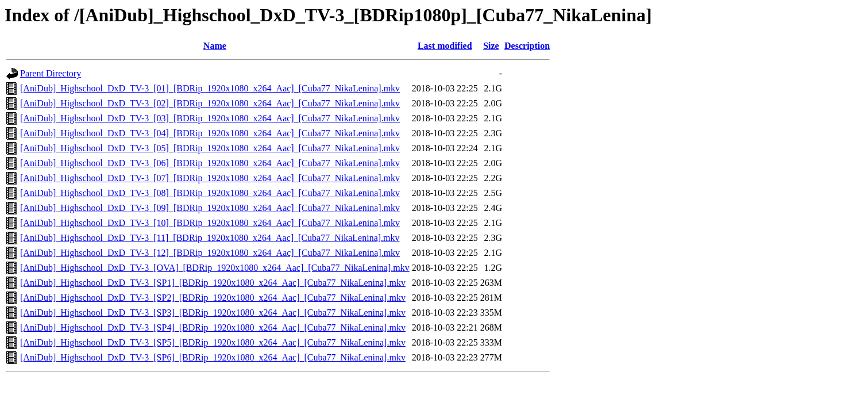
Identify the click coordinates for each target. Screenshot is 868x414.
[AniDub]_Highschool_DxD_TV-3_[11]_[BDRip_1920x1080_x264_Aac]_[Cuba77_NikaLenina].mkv (210, 238)
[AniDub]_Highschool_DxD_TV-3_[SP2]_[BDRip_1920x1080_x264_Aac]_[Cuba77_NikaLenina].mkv (213, 298)
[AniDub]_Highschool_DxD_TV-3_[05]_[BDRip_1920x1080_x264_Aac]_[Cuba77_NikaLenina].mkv (210, 148)
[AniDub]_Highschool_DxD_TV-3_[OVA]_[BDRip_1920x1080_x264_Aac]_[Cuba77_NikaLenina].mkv (215, 268)
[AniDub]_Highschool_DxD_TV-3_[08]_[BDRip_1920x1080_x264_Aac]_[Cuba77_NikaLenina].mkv (210, 193)
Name (215, 46)
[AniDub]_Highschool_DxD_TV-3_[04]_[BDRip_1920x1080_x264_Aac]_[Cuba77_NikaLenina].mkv (210, 133)
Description (527, 46)
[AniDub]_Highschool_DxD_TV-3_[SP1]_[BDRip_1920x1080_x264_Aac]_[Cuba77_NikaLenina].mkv (213, 283)
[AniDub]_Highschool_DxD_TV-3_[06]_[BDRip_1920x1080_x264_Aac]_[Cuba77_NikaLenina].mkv (210, 163)
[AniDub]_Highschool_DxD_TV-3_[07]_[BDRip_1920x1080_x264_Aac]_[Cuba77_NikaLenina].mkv (210, 178)
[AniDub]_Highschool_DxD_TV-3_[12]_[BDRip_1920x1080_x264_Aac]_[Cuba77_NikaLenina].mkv (210, 253)
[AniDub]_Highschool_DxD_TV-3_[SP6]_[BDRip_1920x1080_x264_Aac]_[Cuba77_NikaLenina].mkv (213, 357)
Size (491, 46)
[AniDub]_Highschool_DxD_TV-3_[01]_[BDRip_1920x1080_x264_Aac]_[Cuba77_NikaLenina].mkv (210, 88)
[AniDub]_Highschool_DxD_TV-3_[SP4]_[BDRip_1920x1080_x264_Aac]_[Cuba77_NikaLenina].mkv (213, 327)
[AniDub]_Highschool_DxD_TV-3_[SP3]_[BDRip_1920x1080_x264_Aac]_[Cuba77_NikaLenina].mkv (213, 313)
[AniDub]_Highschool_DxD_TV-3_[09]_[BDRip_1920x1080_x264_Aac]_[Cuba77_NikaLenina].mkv (210, 208)
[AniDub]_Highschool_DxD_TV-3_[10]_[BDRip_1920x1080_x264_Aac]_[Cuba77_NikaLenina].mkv (210, 223)
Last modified (445, 46)
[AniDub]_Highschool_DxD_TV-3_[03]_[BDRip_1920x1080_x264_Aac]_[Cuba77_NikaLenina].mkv (210, 118)
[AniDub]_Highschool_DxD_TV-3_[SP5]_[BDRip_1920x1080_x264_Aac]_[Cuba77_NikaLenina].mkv (213, 342)
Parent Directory (51, 73)
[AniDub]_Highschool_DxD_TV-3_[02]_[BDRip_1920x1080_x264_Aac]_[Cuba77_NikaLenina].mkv (210, 103)
